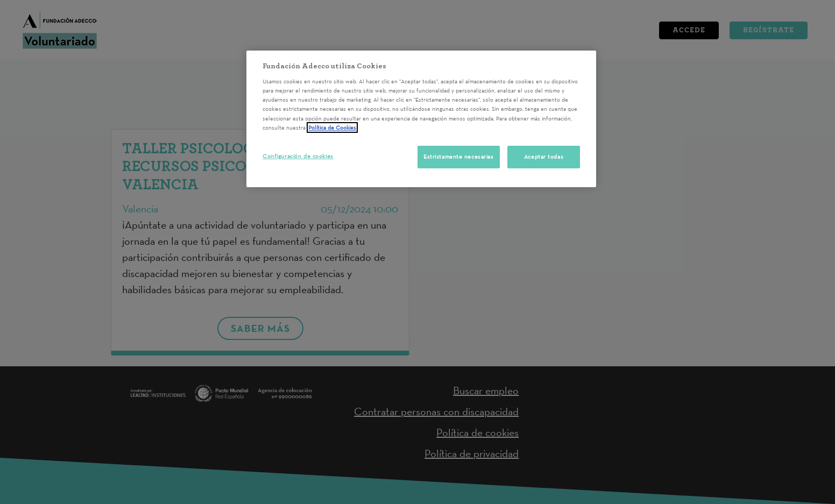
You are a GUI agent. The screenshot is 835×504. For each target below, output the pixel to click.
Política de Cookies (332, 127)
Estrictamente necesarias (459, 157)
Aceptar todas (544, 157)
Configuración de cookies (298, 156)
